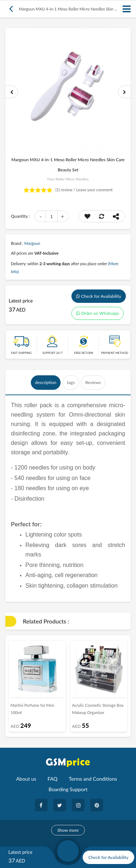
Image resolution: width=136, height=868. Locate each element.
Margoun (32, 243)
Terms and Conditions (93, 779)
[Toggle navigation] (127, 9)
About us (26, 779)
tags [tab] (71, 382)
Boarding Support (68, 789)
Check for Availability (99, 296)
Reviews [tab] (93, 382)
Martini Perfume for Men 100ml (32, 709)
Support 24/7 (52, 353)
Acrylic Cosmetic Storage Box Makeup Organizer (98, 709)
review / (66, 190)
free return (83, 353)
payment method (115, 353)
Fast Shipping (21, 353)
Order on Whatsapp (98, 313)
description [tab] (46, 382)
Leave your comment (94, 190)
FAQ (53, 779)
